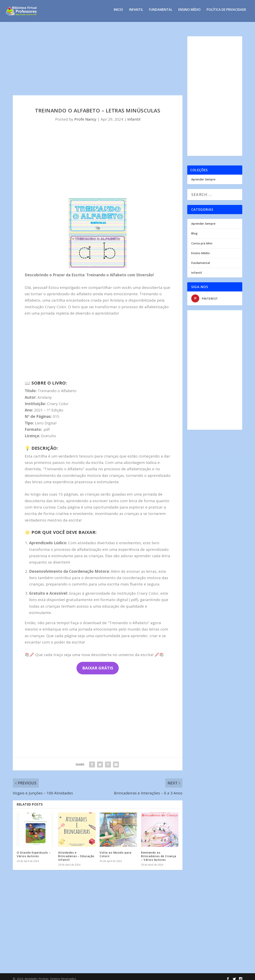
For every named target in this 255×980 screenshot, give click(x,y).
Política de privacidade (226, 13)
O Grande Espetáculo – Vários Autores (34, 851)
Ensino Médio (189, 13)
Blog (194, 230)
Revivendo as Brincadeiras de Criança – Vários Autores (159, 853)
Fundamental (161, 13)
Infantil (136, 13)
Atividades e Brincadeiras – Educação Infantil (76, 853)
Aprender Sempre (203, 176)
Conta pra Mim (202, 240)
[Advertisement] (98, 62)
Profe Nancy (85, 116)
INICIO (118, 13)
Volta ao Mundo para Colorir (116, 851)
